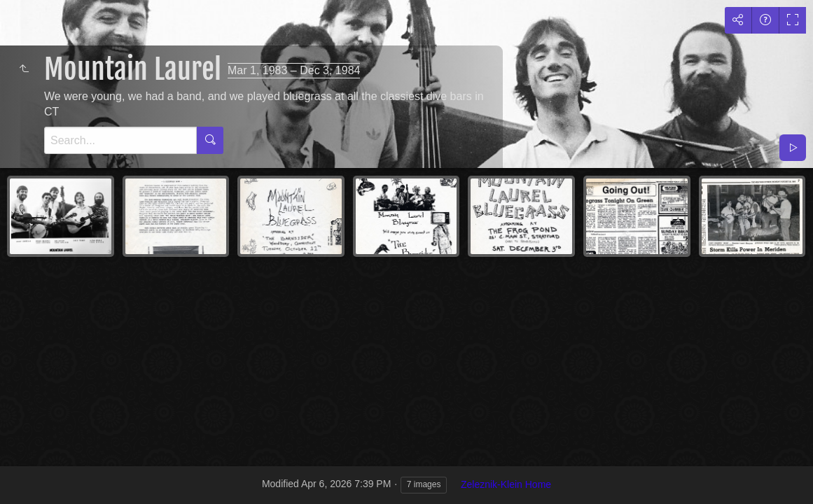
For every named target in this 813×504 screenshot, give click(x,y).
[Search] (120, 140)
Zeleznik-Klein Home (506, 484)
